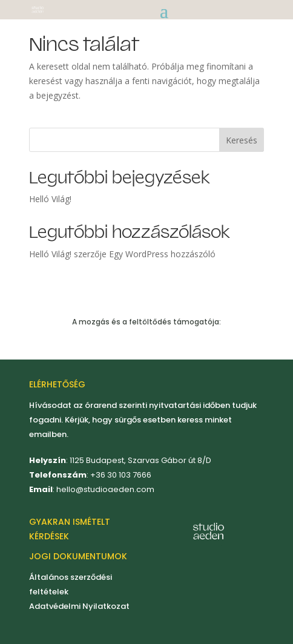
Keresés (242, 140)
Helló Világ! (50, 199)
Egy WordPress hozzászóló (162, 254)
